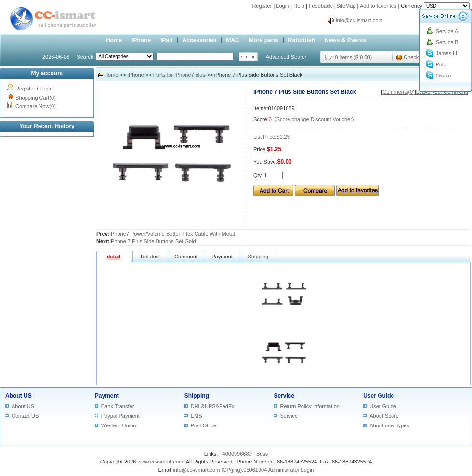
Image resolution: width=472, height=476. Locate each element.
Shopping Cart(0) (36, 98)
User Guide (379, 396)
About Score (384, 416)
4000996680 (237, 454)
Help (299, 6)
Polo (441, 64)
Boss (262, 454)
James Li (446, 53)
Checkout (415, 57)
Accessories (200, 40)
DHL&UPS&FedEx (213, 406)
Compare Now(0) (36, 106)
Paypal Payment (120, 416)
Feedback (320, 6)
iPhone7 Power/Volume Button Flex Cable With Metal (172, 234)
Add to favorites (378, 6)
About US (19, 396)
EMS (197, 416)
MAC (232, 40)
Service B (447, 42)
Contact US (25, 416)
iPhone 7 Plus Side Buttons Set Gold (153, 241)
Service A (447, 31)
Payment (107, 396)
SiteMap (346, 6)
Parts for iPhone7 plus (179, 75)
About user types (389, 425)
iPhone (141, 40)
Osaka (444, 76)
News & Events (345, 40)
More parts (264, 40)
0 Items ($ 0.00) (353, 57)
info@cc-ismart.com (359, 20)
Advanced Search (287, 57)
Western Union (119, 425)
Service (284, 396)
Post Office (204, 425)
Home (114, 40)
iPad (166, 40)
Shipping (197, 396)
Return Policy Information (310, 406)
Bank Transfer (118, 406)
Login (282, 6)
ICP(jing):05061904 (244, 470)
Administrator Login (291, 470)
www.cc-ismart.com (160, 462)
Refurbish (302, 40)
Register (262, 6)
